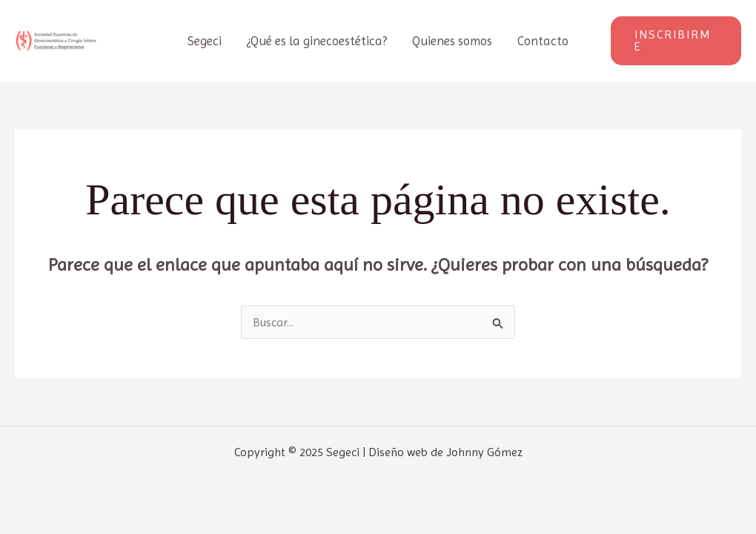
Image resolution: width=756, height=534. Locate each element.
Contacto (543, 41)
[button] (676, 41)
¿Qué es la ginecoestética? (317, 41)
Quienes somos (452, 41)
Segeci (205, 41)
